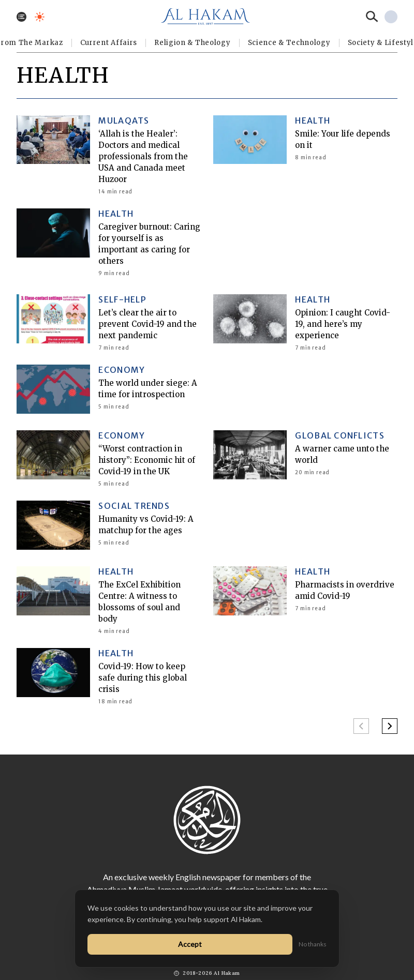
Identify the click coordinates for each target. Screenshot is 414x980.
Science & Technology (289, 43)
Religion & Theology (192, 43)
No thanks (313, 944)
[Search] (372, 17)
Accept (190, 944)
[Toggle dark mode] (40, 17)
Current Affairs (109, 43)
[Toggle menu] (21, 17)
